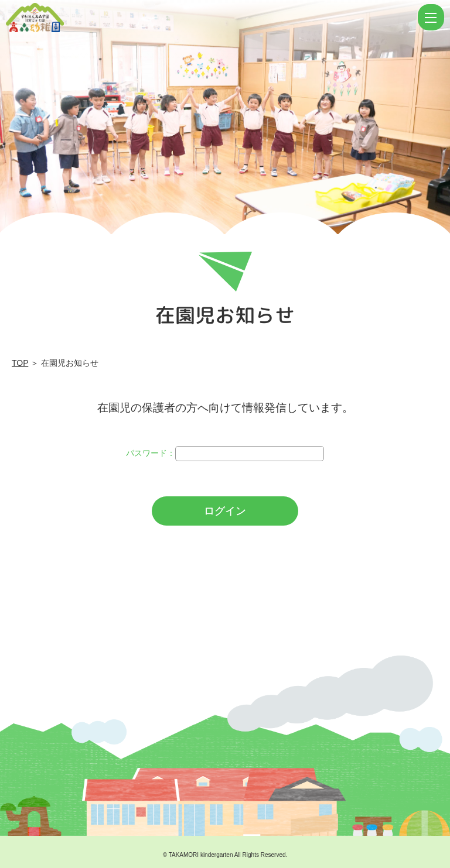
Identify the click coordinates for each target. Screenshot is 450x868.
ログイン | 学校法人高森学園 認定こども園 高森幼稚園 (210, 18)
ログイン (225, 511)
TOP (20, 363)
